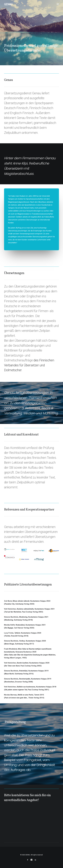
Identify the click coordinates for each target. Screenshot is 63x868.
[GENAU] (8, 4)
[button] (58, 4)
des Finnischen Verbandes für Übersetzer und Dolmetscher (29, 365)
